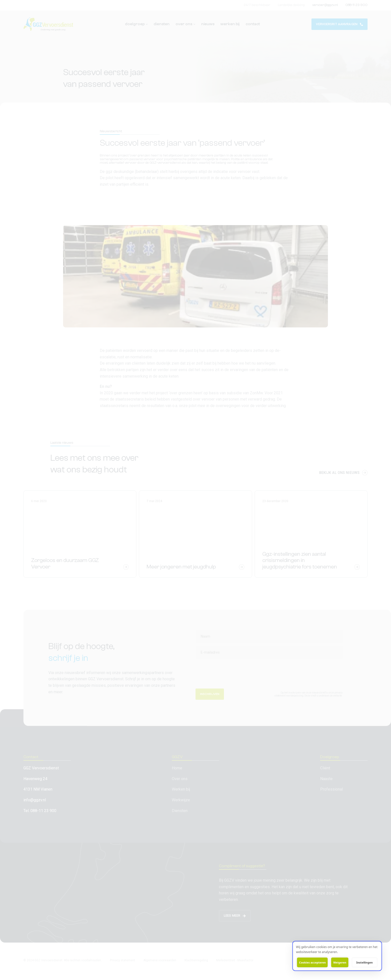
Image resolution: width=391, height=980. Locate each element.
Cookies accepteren (312, 962)
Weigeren (340, 962)
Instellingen (365, 962)
